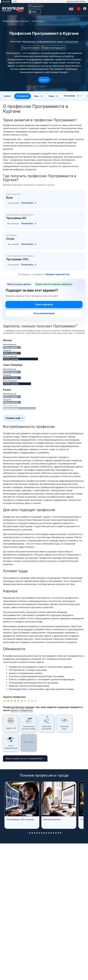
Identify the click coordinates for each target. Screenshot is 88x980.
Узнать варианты (44, 304)
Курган (44, 80)
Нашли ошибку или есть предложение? (24, 758)
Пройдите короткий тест (58, 274)
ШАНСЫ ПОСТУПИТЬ (76, 2)
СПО (15, 2)
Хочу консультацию (44, 313)
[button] (27, 833)
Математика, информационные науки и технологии (50, 41)
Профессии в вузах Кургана (16, 21)
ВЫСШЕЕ (6, 2)
